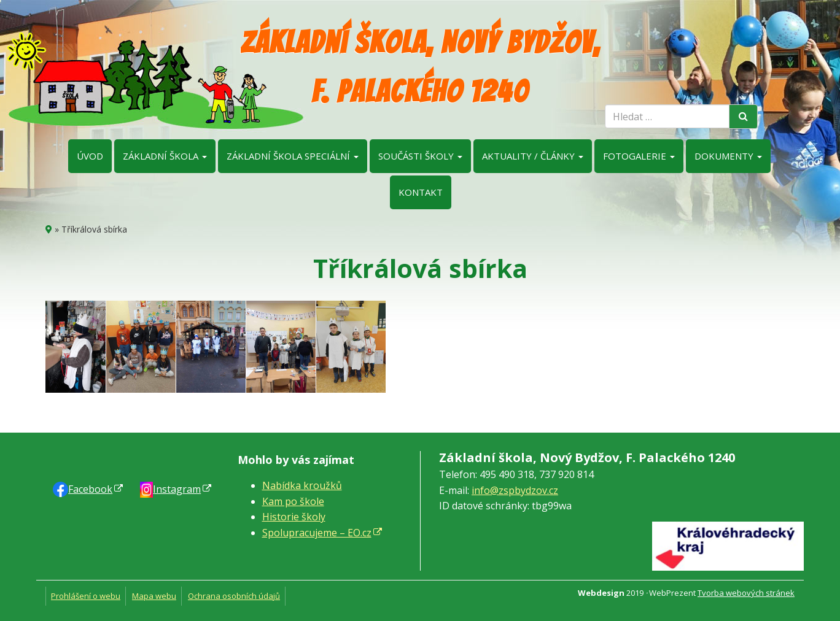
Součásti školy (420, 156)
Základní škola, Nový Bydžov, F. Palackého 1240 (420, 67)
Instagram (177, 489)
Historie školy (294, 517)
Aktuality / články (533, 156)
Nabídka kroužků (302, 485)
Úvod (90, 156)
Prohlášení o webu (86, 596)
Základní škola (165, 156)
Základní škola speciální (293, 156)
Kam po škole (293, 501)
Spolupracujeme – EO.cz (317, 533)
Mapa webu (154, 596)
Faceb (90, 489)
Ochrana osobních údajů (234, 596)
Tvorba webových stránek (746, 593)
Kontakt (421, 192)
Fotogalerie (639, 156)
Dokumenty (728, 156)
